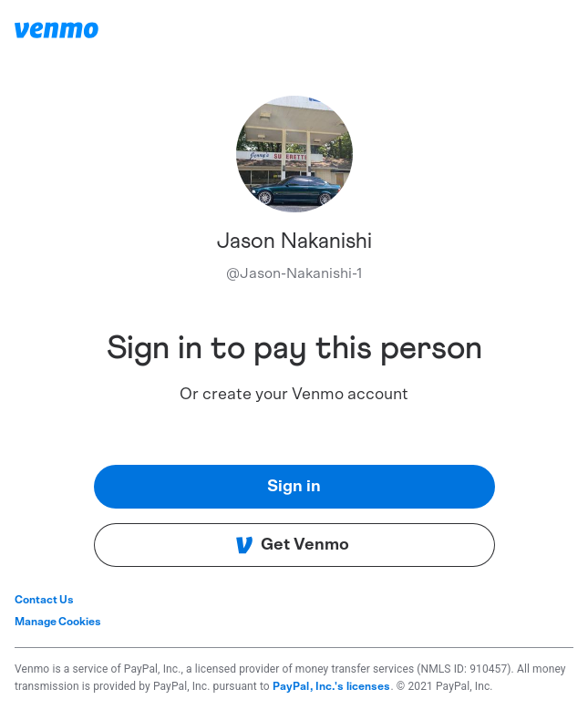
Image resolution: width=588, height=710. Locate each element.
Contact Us (44, 600)
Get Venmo (292, 545)
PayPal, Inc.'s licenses (332, 686)
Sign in (294, 487)
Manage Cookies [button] (58, 622)
